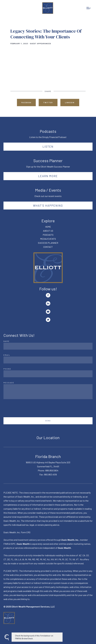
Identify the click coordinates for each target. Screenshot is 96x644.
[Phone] (48, 374)
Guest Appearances (41, 44)
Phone (7, 369)
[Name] (48, 346)
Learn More (48, 176)
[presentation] (25, 408)
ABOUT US (48, 231)
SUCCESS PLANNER (48, 243)
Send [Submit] (48, 421)
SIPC (13, 544)
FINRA (7, 544)
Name (7, 341)
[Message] (48, 392)
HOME (48, 227)
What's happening (48, 205)
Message (9, 383)
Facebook (26, 103)
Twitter (48, 103)
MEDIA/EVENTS (48, 239)
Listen (48, 146)
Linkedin (70, 103)
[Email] (48, 360)
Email (7, 355)
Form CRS (26, 532)
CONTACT (48, 247)
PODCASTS (48, 235)
